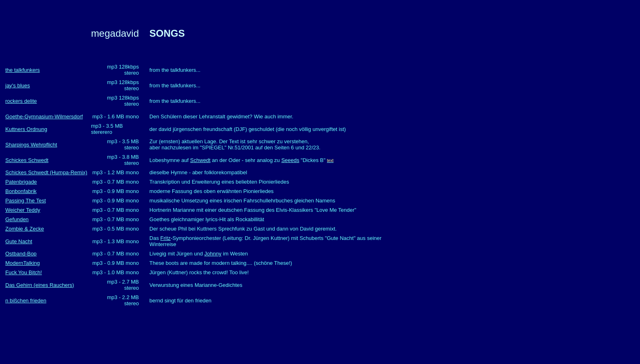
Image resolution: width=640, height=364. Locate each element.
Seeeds (290, 160)
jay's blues (18, 85)
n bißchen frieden (26, 301)
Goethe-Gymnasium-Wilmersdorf (44, 117)
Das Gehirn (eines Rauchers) (40, 285)
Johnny (213, 254)
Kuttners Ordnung (26, 129)
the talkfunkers (23, 70)
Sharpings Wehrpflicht (31, 145)
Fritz (166, 238)
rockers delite (21, 101)
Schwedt (200, 160)
